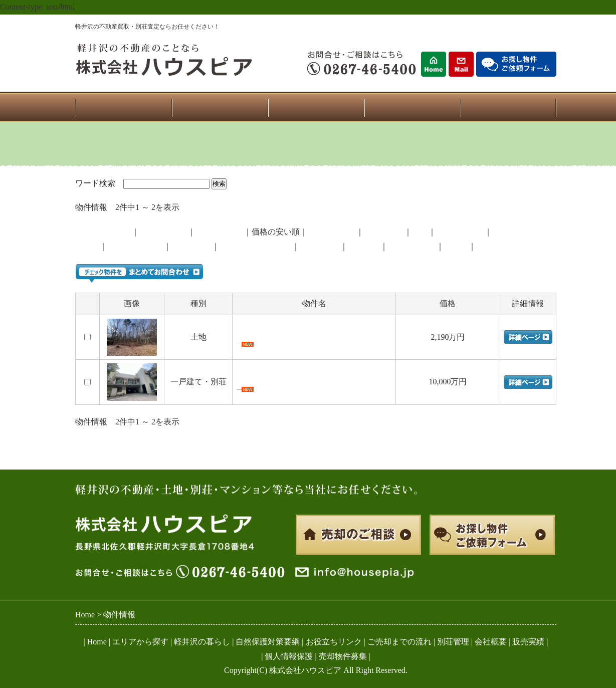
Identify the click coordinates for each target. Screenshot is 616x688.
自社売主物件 (460, 232)
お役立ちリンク (334, 642)
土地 (420, 232)
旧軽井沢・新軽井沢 (256, 246)
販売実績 (528, 642)
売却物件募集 (343, 656)
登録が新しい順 (103, 232)
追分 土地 (256, 334)
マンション (384, 232)
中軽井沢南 (320, 246)
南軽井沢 (364, 246)
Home (97, 642)
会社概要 (491, 642)
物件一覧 (220, 107)
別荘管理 (453, 642)
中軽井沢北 (191, 246)
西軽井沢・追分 (135, 246)
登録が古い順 (163, 232)
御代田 (87, 246)
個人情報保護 (289, 656)
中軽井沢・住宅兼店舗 (276, 379)
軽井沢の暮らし (202, 642)
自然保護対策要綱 (268, 642)
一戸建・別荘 (332, 232)
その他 (456, 246)
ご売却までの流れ (399, 642)
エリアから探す (140, 642)
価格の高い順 (220, 232)
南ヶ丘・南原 (412, 246)
